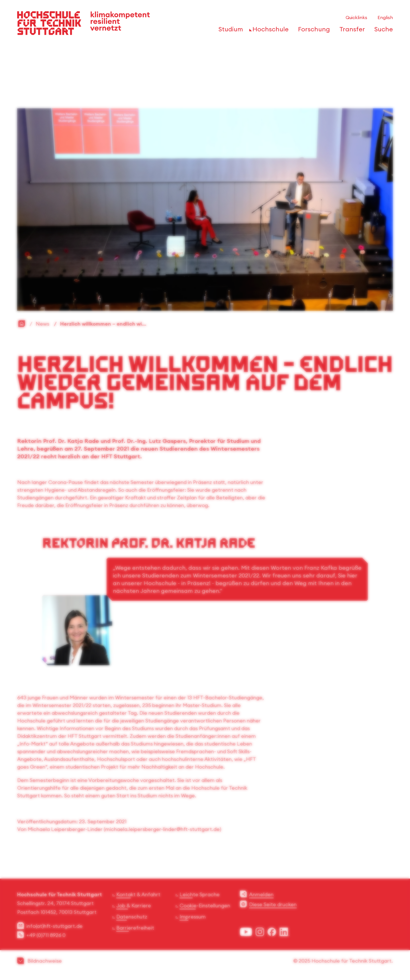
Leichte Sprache (200, 894)
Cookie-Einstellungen (205, 906)
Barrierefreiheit (135, 928)
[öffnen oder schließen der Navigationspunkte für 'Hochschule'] (269, 31)
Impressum (193, 917)
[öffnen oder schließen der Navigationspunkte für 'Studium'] (229, 31)
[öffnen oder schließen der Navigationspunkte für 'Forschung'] (312, 31)
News (42, 324)
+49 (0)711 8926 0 (46, 935)
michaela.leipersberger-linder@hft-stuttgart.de (162, 829)
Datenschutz (132, 917)
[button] (205, 961)
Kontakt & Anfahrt (138, 894)
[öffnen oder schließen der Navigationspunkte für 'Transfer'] (351, 31)
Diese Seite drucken (273, 904)
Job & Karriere (134, 906)
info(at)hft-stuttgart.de (54, 926)
